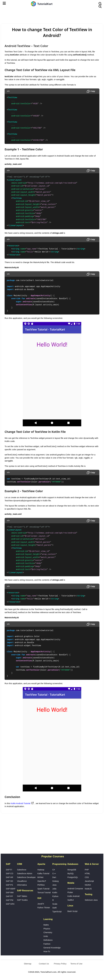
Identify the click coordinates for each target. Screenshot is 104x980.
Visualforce (22, 881)
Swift (54, 908)
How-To (47, 951)
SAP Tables (22, 896)
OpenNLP (42, 881)
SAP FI (9, 870)
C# (53, 870)
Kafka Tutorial (43, 873)
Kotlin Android (73, 896)
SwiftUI (71, 900)
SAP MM (10, 893)
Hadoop (41, 870)
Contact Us (44, 964)
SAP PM (9, 900)
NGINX (88, 885)
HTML (87, 873)
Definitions (48, 940)
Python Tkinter (44, 908)
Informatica (22, 885)
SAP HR (9, 877)
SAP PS (9, 885)
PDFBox (41, 885)
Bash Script (72, 911)
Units (46, 936)
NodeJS (88, 889)
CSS (87, 877)
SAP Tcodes (22, 900)
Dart (54, 877)
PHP (87, 870)
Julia (54, 889)
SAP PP (9, 896)
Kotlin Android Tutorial (20, 803)
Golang (55, 881)
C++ (54, 873)
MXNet (40, 877)
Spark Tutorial (43, 889)
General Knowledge (52, 948)
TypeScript (57, 912)
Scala (55, 904)
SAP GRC (10, 904)
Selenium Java (91, 900)
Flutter (70, 892)
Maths (46, 925)
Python (55, 896)
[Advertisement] (52, 15)
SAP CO (9, 873)
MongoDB (72, 870)
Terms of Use (76, 964)
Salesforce (22, 870)
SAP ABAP (11, 889)
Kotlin (55, 893)
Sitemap (28, 964)
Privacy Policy (60, 964)
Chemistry (48, 932)
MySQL (71, 873)
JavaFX (41, 904)
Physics (47, 929)
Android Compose (75, 889)
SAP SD (9, 881)
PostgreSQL (73, 877)
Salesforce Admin (25, 873)
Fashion (47, 944)
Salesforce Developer (26, 877)
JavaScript (89, 881)
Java (54, 885)
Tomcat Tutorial (44, 893)
